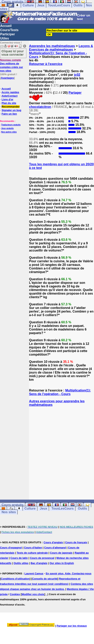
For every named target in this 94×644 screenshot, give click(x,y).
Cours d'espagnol (11, 548)
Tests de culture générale (32, 553)
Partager (75, 93)
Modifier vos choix (33, 594)
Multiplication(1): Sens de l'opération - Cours (60, 392)
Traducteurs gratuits (11, 125)
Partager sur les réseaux (72, 626)
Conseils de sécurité (45, 579)
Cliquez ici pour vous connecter (13, 53)
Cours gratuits (12, 505)
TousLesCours (59, 5)
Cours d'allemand (55, 548)
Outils (78, 5)
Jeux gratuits (7, 128)
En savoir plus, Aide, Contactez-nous (68, 573)
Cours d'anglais (53, 542)
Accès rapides (10, 92)
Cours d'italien (33, 548)
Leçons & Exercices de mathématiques (61, 48)
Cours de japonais (61, 553)
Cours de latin (19, 558)
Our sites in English (62, 563)
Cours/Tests (9, 30)
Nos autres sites (9, 132)
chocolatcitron (40, 107)
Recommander (11, 107)
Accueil (6, 26)
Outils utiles (21, 563)
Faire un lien (9, 114)
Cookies (15, 594)
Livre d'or (7, 99)
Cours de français (76, 542)
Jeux (41, 5)
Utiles (5, 38)
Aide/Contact (9, 96)
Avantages (7, 78)
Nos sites (9, 512)
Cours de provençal (42, 558)
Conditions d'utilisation (15, 579)
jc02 (77, 75)
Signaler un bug (11, 110)
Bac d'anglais (39, 563)
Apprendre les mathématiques (52, 46)
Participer (8, 34)
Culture (28, 5)
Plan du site (9, 103)
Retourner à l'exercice (46, 64)
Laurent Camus (34, 573)
